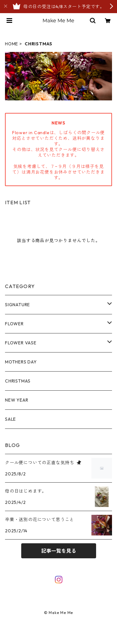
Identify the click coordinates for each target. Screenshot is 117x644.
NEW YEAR (17, 400)
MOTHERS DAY (21, 362)
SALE (10, 419)
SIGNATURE (17, 305)
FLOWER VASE (21, 343)
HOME (12, 44)
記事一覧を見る (59, 551)
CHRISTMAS (18, 381)
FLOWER (14, 324)
